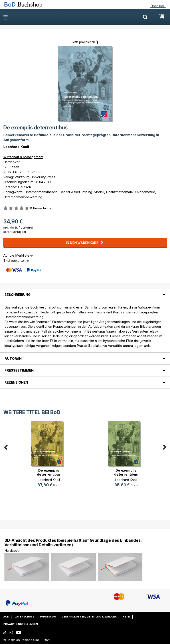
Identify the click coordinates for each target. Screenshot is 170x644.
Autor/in (13, 359)
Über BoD (158, 6)
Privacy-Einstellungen (21, 624)
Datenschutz (24, 617)
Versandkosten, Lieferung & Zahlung (89, 617)
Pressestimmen (19, 370)
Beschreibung (18, 295)
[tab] (85, 292)
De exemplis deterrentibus (49, 472)
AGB (6, 617)
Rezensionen (16, 382)
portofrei (27, 227)
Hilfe (126, 617)
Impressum (48, 617)
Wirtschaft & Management (23, 157)
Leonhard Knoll (16, 147)
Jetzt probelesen (83, 42)
